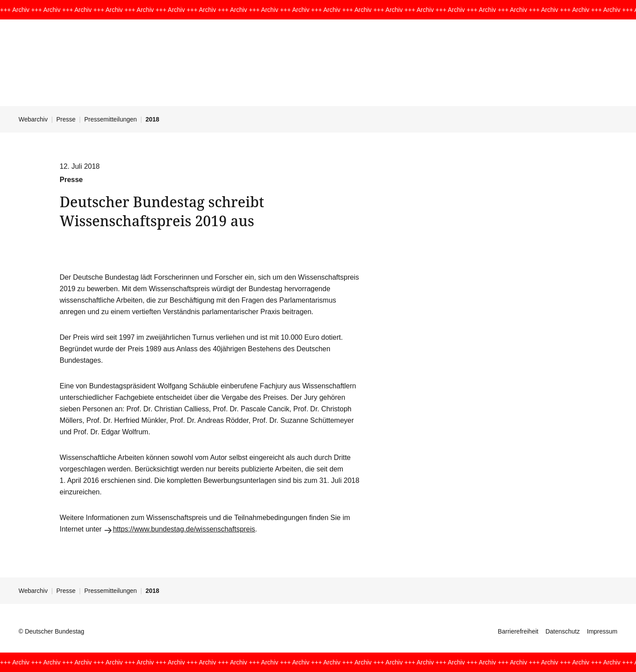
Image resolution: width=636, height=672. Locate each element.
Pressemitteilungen (111, 119)
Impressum (602, 631)
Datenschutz (563, 631)
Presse (66, 119)
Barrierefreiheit (518, 631)
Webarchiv (33, 119)
